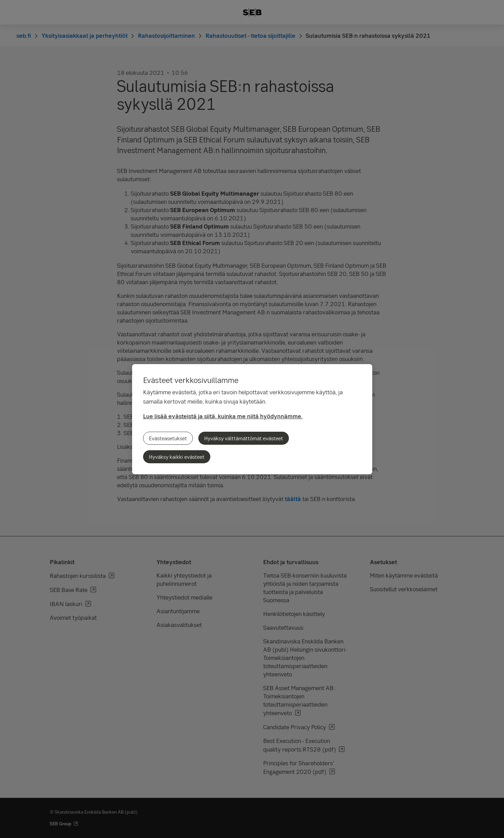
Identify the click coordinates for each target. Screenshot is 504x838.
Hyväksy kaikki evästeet (177, 457)
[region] (252, 419)
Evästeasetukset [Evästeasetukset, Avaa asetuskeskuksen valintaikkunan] (168, 438)
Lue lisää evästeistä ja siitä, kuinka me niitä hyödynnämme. (223, 416)
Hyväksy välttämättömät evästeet (244, 438)
